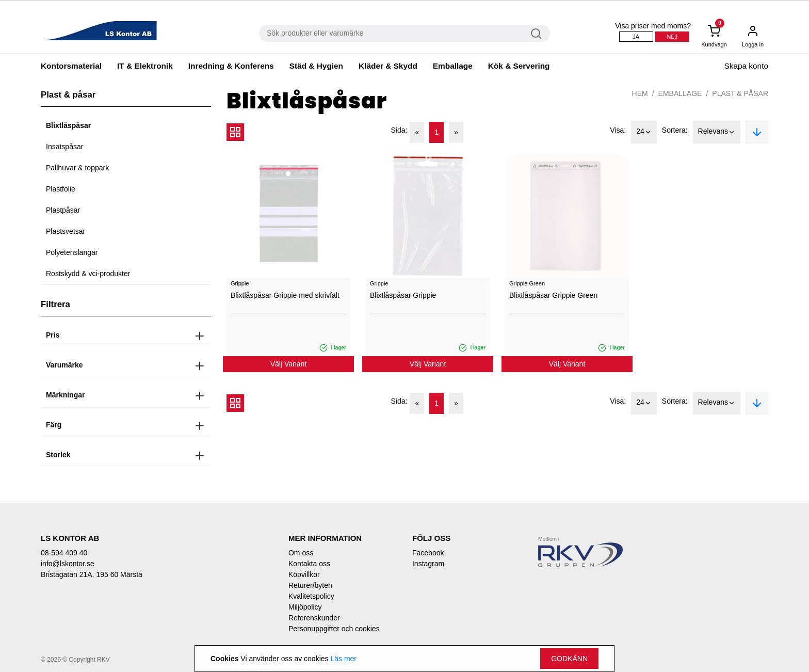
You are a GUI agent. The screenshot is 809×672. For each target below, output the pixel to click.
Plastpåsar (63, 210)
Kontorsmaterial (71, 66)
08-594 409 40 (64, 553)
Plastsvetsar (66, 231)
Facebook (428, 553)
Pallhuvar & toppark (77, 168)
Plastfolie (61, 189)
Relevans (717, 132)
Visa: (618, 130)
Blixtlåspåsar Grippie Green (553, 295)
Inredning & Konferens (231, 66)
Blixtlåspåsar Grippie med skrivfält (285, 295)
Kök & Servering (519, 66)
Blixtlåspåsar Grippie (403, 295)
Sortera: (675, 130)
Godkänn (569, 659)
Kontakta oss (309, 564)
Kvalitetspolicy (311, 596)
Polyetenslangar (72, 252)
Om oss (301, 553)
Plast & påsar (740, 93)
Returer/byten (310, 585)
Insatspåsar (64, 147)
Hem (640, 93)
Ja (636, 37)
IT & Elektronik (145, 66)
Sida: (399, 130)
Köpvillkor (304, 574)
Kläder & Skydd (388, 66)
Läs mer (343, 659)
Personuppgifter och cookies (334, 629)
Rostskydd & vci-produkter (88, 274)
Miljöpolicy (305, 607)
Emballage (453, 66)
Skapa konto (746, 66)
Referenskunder (314, 618)
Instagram (428, 564)
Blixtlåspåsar (68, 125)
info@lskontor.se (68, 564)
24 (644, 132)
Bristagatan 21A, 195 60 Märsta (92, 574)
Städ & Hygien (316, 66)
